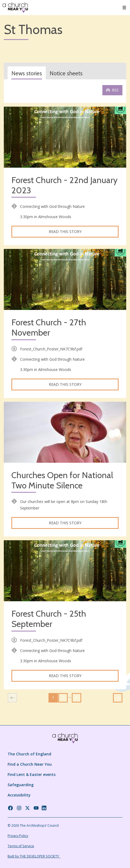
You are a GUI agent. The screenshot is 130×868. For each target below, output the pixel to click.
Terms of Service (21, 846)
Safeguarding (21, 785)
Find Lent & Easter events (32, 774)
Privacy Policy (18, 836)
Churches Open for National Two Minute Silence (62, 480)
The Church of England (29, 754)
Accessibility (19, 795)
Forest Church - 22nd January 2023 (64, 185)
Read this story (65, 232)
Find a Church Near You (30, 764)
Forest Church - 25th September (49, 619)
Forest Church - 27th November (49, 328)
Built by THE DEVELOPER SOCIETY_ (34, 856)
